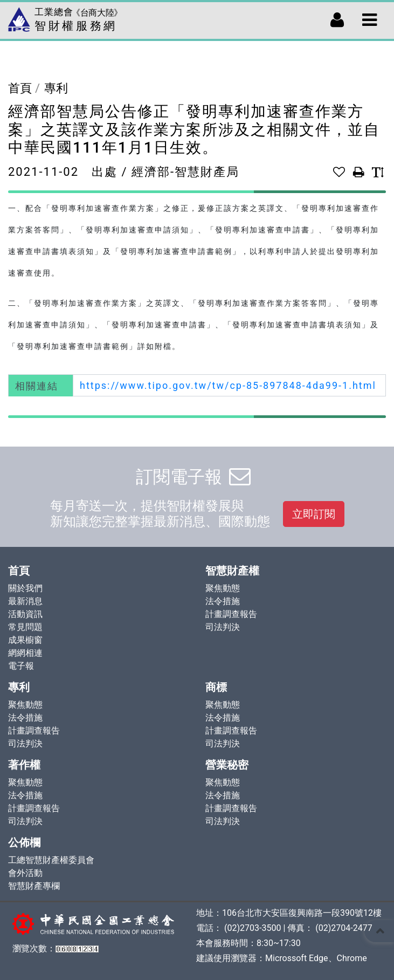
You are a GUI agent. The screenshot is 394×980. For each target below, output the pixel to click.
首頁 (20, 88)
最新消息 (25, 601)
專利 (56, 88)
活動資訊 (25, 614)
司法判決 (223, 627)
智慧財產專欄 (34, 886)
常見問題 (25, 627)
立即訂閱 (314, 514)
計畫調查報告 (231, 614)
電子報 (21, 666)
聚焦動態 (223, 588)
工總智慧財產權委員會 (51, 860)
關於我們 (25, 588)
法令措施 (223, 601)
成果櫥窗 (25, 640)
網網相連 (25, 653)
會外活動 (25, 873)
